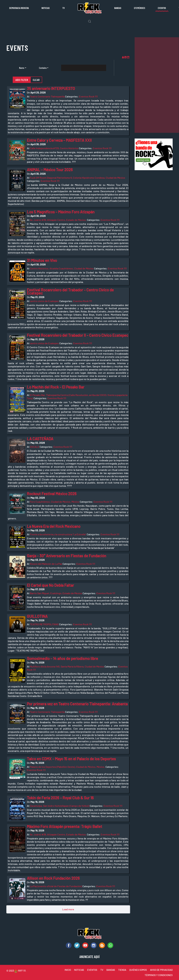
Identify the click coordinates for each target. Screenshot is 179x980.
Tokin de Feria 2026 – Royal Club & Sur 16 (60, 798)
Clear (36, 80)
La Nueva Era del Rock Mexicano (54, 526)
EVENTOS (92, 970)
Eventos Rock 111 (88, 96)
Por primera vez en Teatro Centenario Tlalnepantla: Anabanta (77, 704)
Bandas (118, 8)
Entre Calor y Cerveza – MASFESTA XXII (59, 140)
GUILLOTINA (37, 616)
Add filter (22, 80)
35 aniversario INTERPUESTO (51, 88)
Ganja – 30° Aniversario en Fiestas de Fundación (67, 556)
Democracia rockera (19, 8)
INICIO (68, 970)
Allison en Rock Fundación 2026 (53, 878)
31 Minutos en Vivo (42, 260)
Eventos (162, 8)
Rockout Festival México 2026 (52, 494)
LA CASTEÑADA (40, 439)
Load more (68, 909)
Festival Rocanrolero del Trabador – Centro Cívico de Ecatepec (70, 291)
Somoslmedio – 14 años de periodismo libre (62, 658)
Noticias (46, 8)
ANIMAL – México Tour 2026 (50, 170)
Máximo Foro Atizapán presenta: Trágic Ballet (65, 826)
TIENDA (122, 970)
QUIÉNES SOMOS (138, 970)
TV (64, 8)
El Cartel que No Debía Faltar (50, 585)
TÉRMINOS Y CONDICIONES (159, 975)
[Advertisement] (157, 85)
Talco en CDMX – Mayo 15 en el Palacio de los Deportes (71, 759)
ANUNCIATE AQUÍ (89, 957)
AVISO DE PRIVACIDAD (161, 970)
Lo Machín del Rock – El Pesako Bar (56, 387)
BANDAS (111, 970)
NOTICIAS (79, 970)
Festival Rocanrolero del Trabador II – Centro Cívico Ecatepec (78, 335)
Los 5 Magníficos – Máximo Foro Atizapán (61, 212)
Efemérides (140, 8)
